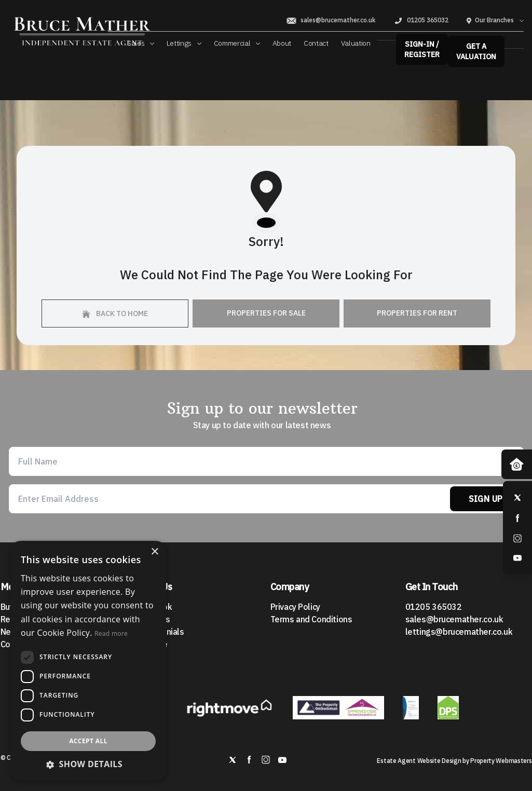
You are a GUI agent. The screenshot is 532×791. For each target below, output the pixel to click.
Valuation (356, 43)
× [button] (154, 552)
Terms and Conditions (311, 619)
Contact (316, 43)
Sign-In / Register (422, 49)
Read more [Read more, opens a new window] (111, 633)
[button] (88, 764)
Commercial (237, 43)
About (282, 43)
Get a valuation (476, 51)
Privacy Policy (295, 607)
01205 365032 (421, 20)
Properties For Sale (266, 313)
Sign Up (486, 499)
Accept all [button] (88, 741)
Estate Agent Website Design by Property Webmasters (454, 761)
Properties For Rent (417, 313)
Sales (141, 43)
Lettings (184, 43)
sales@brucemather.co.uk (331, 20)
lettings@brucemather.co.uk (459, 632)
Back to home (115, 313)
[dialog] (88, 661)
